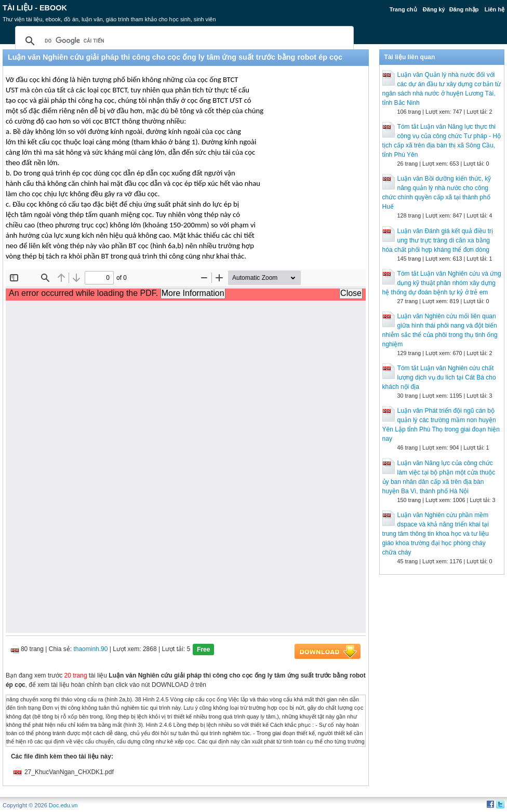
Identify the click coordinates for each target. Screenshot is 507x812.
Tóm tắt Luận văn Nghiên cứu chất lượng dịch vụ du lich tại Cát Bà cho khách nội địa (439, 377)
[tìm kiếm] (183, 41)
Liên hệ (495, 9)
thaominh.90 (90, 649)
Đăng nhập (464, 9)
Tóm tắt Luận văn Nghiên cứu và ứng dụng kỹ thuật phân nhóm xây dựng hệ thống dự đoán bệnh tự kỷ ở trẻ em (442, 283)
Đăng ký (434, 9)
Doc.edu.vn (63, 805)
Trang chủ (403, 9)
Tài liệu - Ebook (35, 8)
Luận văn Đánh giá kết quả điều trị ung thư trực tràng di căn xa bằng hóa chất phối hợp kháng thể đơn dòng (438, 240)
